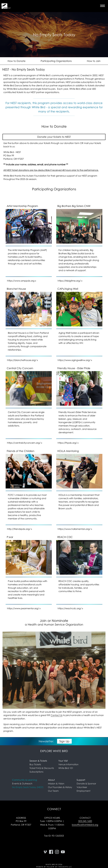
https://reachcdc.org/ (70, 608)
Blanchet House (16, 289)
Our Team (53, 791)
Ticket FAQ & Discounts (42, 768)
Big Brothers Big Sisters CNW (74, 206)
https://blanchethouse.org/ (22, 360)
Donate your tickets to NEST (54, 137)
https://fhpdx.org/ (67, 443)
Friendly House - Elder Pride (74, 368)
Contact (85, 818)
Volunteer (82, 787)
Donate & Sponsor (86, 784)
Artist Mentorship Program (22, 206)
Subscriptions (36, 772)
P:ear (10, 537)
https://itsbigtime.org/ (69, 281)
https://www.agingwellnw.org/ (74, 360)
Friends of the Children (21, 451)
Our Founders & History (60, 787)
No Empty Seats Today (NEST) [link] (28, 787)
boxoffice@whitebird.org (85, 825)
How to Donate (17, 61)
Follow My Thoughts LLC (59, 867)
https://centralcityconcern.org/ (24, 443)
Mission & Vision (56, 784)
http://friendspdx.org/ (19, 529)
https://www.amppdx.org (21, 281)
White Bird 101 (66, 768)
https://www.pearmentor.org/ (23, 608)
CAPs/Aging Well (68, 289)
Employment (83, 791)
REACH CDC (65, 537)
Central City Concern (20, 368)
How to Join (94, 61)
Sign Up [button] (64, 741)
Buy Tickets (35, 764)
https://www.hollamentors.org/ (74, 529)
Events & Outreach (22, 784)
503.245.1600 (85, 821)
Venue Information (68, 764)
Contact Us (57, 715)
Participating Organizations (56, 61)
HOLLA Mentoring (68, 451)
